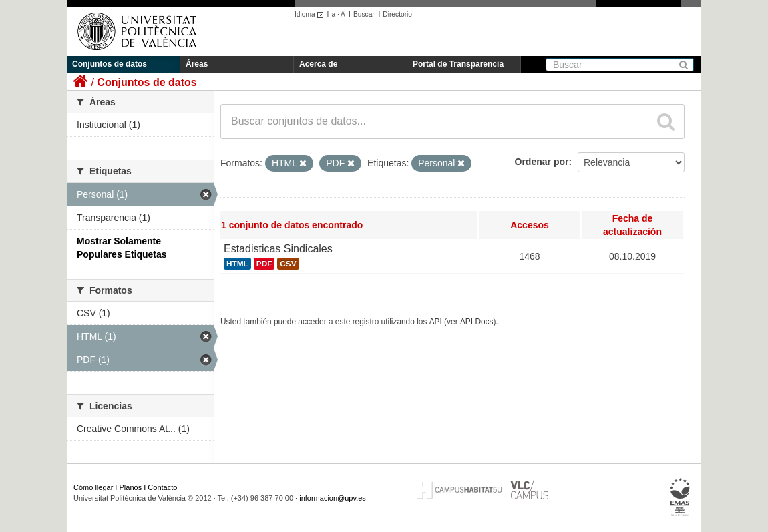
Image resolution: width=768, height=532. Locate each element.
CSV (288, 264)
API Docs (477, 322)
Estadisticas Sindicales (278, 249)
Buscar (364, 14)
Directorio (397, 14)
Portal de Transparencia (458, 64)
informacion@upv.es (333, 498)
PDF (264, 264)
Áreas (197, 64)
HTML (237, 264)
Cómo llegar (93, 487)
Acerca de (318, 64)
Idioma (311, 14)
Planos (131, 487)
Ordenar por (542, 162)
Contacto (162, 487)
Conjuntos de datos (110, 64)
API (436, 322)
